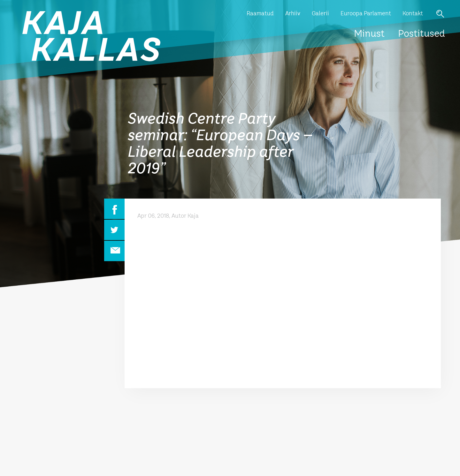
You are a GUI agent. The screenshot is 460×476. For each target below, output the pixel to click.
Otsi (440, 14)
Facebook (114, 209)
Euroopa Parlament (366, 14)
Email (114, 251)
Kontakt (413, 14)
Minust (369, 34)
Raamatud (260, 14)
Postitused (422, 34)
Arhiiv (293, 14)
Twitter (114, 230)
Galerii (320, 14)
